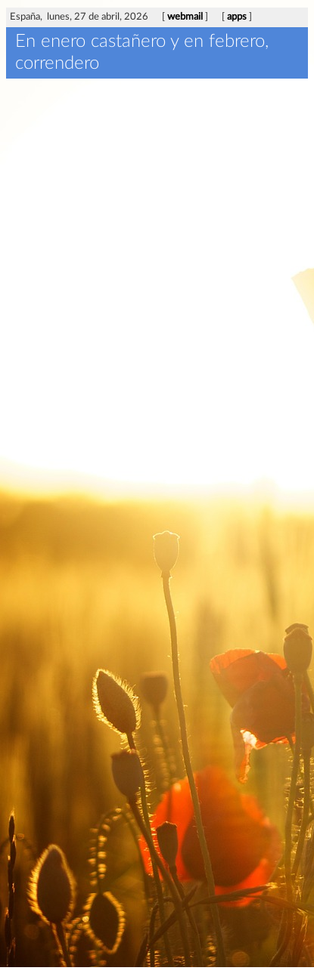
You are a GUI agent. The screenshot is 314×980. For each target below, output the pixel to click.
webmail (185, 17)
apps (237, 17)
